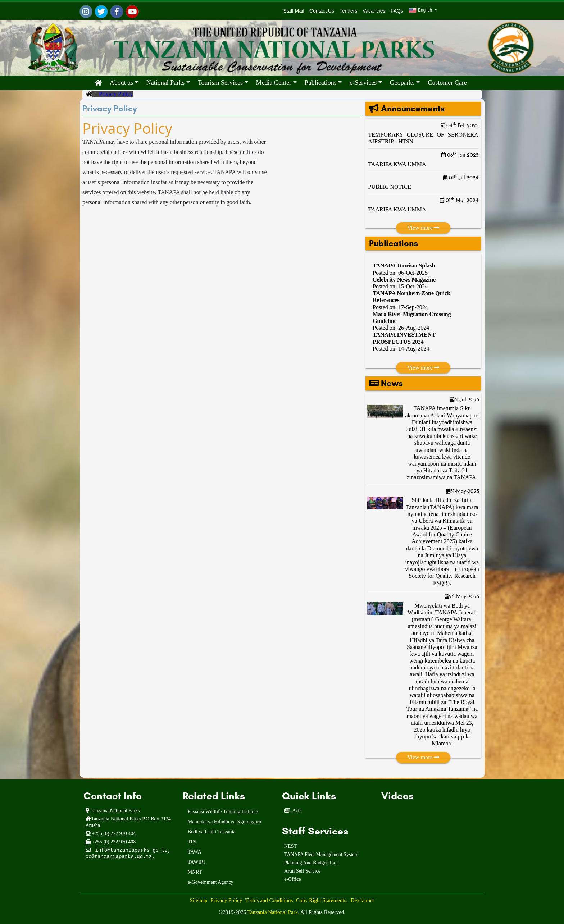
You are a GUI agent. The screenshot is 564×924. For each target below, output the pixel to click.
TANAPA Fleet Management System (321, 854)
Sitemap (198, 900)
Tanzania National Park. (274, 912)
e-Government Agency (211, 882)
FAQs (397, 11)
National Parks (165, 83)
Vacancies (374, 11)
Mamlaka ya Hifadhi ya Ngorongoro (225, 822)
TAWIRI (196, 862)
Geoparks (402, 83)
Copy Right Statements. (322, 900)
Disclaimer (363, 900)
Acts (297, 811)
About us (122, 83)
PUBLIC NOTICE (390, 187)
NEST (290, 846)
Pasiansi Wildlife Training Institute (223, 812)
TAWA (195, 852)
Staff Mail (292, 11)
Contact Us (322, 11)
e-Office (292, 879)
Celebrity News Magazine (404, 280)
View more (423, 228)
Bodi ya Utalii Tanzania (212, 832)
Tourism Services (220, 83)
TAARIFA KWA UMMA (397, 164)
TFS (192, 842)
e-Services (363, 83)
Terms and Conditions (269, 900)
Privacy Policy (226, 900)
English (421, 10)
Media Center (274, 83)
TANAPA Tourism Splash (404, 266)
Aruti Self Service (302, 871)
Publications (321, 83)
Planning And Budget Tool (311, 863)
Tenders (349, 11)
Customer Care (447, 83)
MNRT (195, 872)
